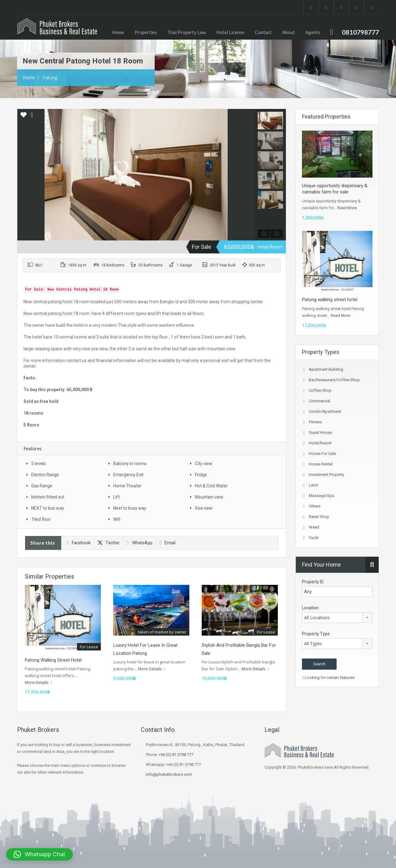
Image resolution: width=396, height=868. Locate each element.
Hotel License (230, 32)
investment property (326, 475)
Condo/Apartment (325, 411)
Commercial (319, 401)
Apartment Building (326, 369)
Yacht (314, 538)
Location (310, 608)
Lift (116, 497)
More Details (39, 682)
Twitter (109, 543)
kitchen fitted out (48, 497)
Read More (347, 208)
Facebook (79, 543)
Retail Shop (319, 517)
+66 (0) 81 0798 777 (176, 755)
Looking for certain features (328, 678)
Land (313, 485)
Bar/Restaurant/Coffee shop (334, 380)
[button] (39, 854)
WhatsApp (140, 543)
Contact (263, 32)
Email (168, 543)
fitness (315, 422)
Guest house (320, 432)
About (288, 32)
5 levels (39, 464)
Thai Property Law (187, 32)
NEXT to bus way (48, 508)
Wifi (117, 519)
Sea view (204, 508)
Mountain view (209, 497)
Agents (313, 32)
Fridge (201, 475)
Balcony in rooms (130, 464)
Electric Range (45, 475)
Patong (50, 78)
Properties (146, 32)
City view (204, 464)
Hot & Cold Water (211, 486)
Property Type (316, 634)
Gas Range (42, 486)
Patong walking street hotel (53, 660)
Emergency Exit (128, 475)
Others (315, 506)
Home (118, 32)
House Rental (321, 464)
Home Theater (127, 486)
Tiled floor (41, 519)
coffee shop (320, 390)
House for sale (322, 453)
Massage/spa (321, 496)
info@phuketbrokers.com (169, 774)
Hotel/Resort (320, 443)
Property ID (313, 582)
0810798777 (360, 32)
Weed (314, 527)
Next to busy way (130, 508)
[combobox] (337, 618)
